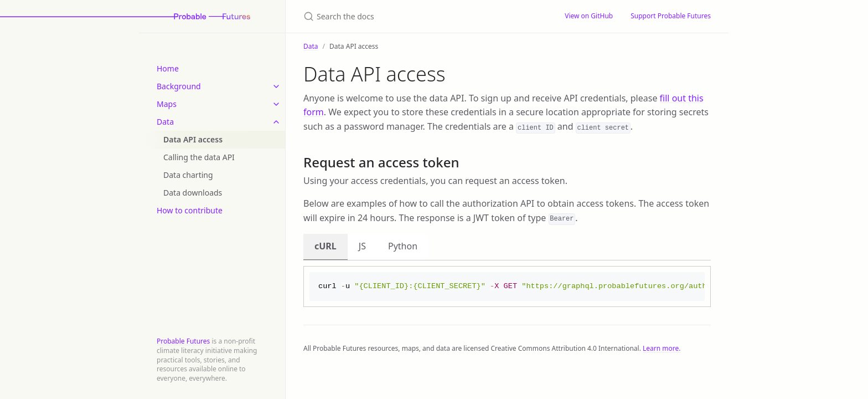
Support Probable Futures (671, 16)
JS (362, 246)
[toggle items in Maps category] (276, 104)
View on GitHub (589, 16)
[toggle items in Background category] (276, 86)
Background (179, 86)
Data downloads (193, 193)
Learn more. (662, 349)
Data (165, 122)
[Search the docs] (421, 16)
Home (168, 68)
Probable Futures (183, 341)
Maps (167, 104)
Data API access (193, 139)
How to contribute (190, 210)
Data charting (188, 175)
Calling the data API (199, 157)
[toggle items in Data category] (276, 122)
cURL (325, 246)
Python (403, 246)
